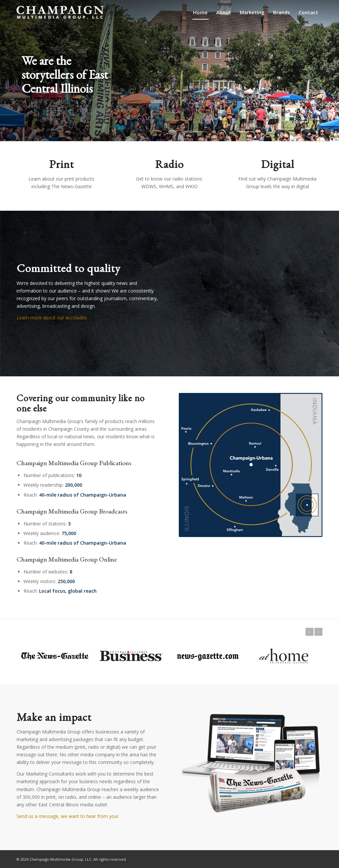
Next (318, 632)
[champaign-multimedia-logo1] (60, 12)
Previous (310, 632)
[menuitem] (200, 12)
